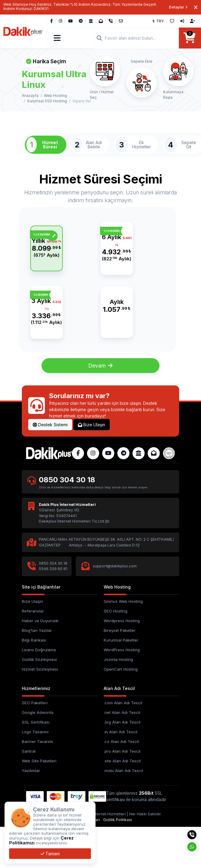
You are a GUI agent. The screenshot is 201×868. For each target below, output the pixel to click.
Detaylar (178, 7)
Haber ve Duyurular (40, 662)
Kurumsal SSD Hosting (47, 101)
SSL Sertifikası (36, 764)
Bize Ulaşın (92, 466)
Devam (100, 407)
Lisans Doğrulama (39, 691)
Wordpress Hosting (122, 662)
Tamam (50, 854)
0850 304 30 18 (67, 521)
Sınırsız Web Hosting (123, 643)
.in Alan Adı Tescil (121, 773)
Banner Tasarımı (37, 783)
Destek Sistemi (50, 466)
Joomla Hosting (118, 701)
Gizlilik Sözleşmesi (39, 701)
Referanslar (33, 652)
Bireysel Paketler (120, 672)
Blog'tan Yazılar (37, 672)
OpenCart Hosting (121, 711)
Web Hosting (55, 96)
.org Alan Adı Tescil (122, 764)
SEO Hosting (116, 652)
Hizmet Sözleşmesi (40, 711)
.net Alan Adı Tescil (122, 754)
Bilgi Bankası (34, 682)
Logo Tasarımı (35, 773)
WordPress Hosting (122, 691)
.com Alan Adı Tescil (123, 744)
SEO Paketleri (35, 744)
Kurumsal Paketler (121, 682)
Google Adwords (38, 754)
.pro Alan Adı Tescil (122, 793)
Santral (29, 793)
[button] (57, 38)
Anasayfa (30, 96)
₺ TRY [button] (158, 21)
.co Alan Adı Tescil (121, 783)
